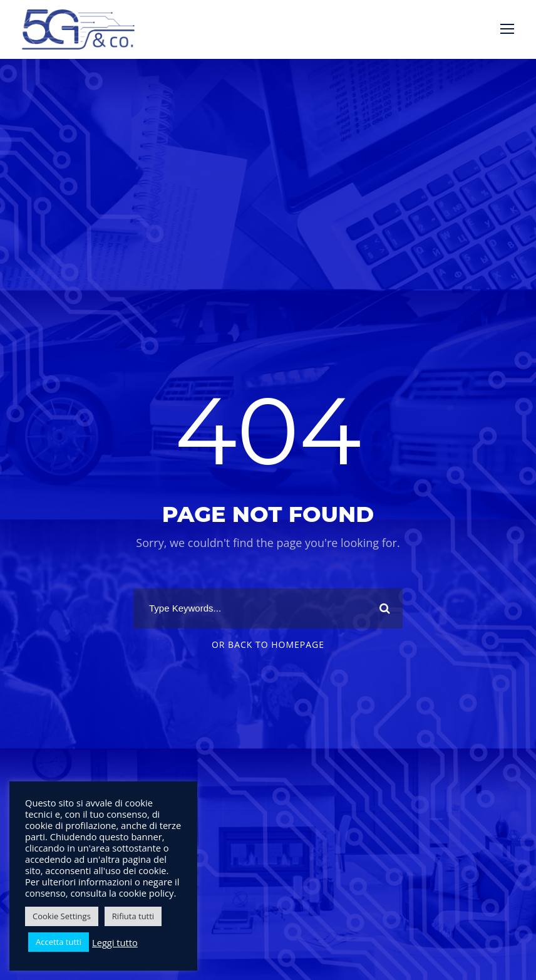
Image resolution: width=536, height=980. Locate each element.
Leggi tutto (115, 942)
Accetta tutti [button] (59, 942)
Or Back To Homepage (268, 644)
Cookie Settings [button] (62, 916)
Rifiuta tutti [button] (133, 916)
